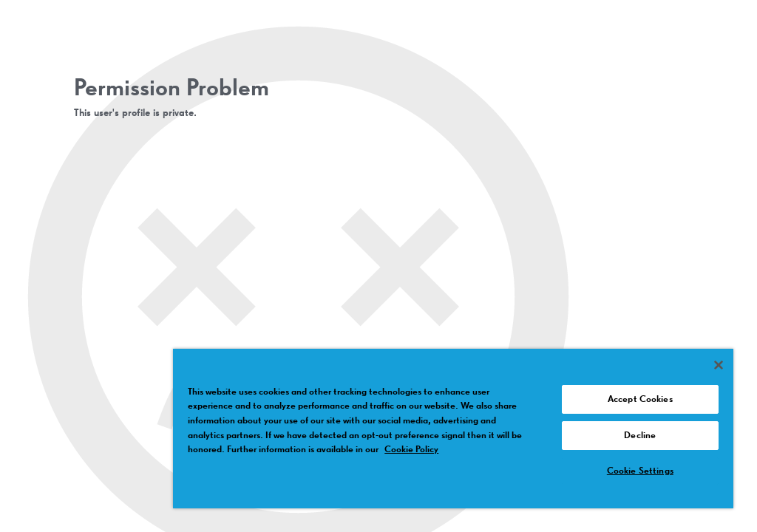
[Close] (719, 365)
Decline (640, 436)
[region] (453, 429)
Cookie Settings (640, 471)
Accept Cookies (640, 399)
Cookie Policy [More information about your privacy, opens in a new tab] (411, 450)
